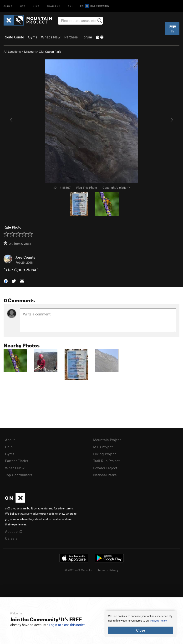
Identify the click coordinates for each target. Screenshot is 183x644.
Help (9, 447)
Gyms (33, 37)
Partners (71, 37)
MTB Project (103, 447)
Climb (8, 6)
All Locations (12, 52)
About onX (14, 531)
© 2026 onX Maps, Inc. (79, 570)
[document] (141, 624)
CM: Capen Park (50, 52)
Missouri (30, 52)
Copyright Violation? (116, 188)
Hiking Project (104, 454)
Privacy (114, 570)
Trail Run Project (106, 461)
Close (141, 630)
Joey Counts (25, 257)
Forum (87, 37)
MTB (23, 6)
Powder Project (105, 468)
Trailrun (54, 6)
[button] (6, 281)
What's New (51, 37)
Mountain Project (107, 440)
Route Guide (14, 37)
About (10, 440)
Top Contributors (19, 475)
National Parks (105, 475)
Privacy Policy (159, 621)
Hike (36, 6)
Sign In (172, 29)
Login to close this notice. (68, 625)
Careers (11, 538)
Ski (70, 6)
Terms (102, 570)
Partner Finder (17, 461)
